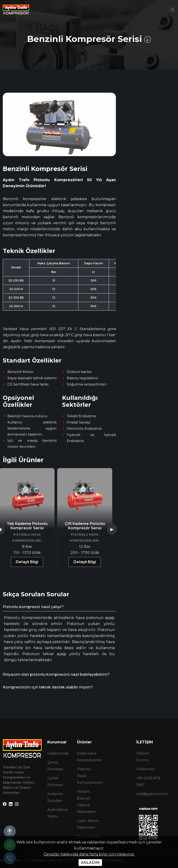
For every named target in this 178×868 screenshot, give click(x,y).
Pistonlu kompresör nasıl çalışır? (33, 607)
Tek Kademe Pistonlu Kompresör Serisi (27, 526)
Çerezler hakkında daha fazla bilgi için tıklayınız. (89, 854)
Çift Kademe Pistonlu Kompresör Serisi (85, 526)
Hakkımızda (58, 753)
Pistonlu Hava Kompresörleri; (27, 538)
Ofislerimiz (146, 769)
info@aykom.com (152, 794)
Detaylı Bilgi (27, 562)
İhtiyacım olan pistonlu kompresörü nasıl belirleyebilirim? (56, 674)
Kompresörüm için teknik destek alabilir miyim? (48, 687)
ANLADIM (90, 863)
